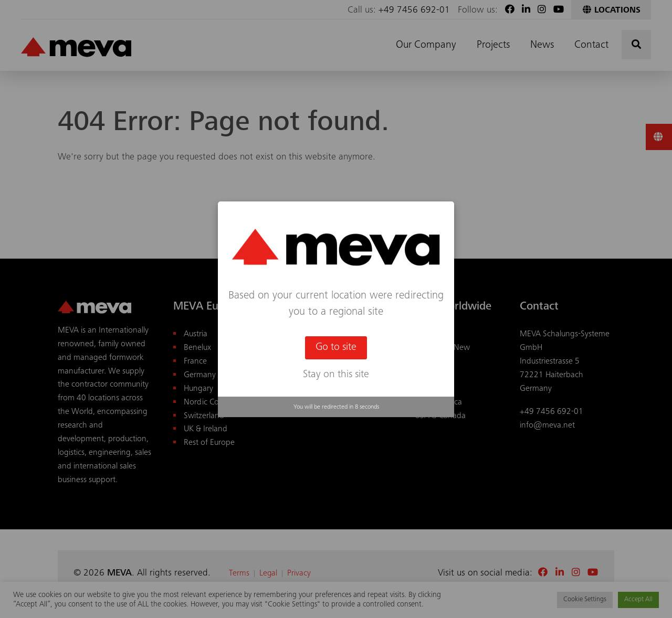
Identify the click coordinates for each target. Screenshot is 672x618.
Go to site (336, 348)
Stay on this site (336, 375)
